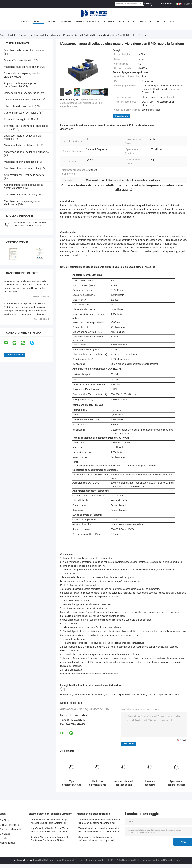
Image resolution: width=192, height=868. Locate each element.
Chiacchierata (121, 116)
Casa (3, 35)
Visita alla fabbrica (88, 22)
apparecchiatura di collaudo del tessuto (26, 152)
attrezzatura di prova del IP (19, 106)
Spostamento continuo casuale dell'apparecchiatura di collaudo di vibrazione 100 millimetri (176, 783)
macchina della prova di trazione (22, 67)
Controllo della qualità (119, 22)
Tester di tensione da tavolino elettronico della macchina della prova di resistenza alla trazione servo (99, 830)
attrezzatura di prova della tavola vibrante (126, 695)
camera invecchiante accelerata (22, 100)
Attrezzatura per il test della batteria (24, 175)
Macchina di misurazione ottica (22, 168)
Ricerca (147, 4)
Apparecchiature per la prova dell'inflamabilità (20, 85)
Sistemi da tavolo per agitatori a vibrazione (40, 35)
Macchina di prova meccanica (21, 162)
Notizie (161, 22)
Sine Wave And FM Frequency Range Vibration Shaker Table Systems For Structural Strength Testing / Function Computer (49, 822)
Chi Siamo (65, 22)
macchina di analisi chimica (20, 195)
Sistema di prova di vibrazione (89, 695)
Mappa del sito (7, 843)
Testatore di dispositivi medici (21, 145)
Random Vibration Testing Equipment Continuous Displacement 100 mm (49, 839)
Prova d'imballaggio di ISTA (20, 119)
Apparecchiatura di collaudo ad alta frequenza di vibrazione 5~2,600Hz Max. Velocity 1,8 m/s (124, 783)
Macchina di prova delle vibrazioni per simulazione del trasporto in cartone (31, 226)
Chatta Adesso (165, 4)
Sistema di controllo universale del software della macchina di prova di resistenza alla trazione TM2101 (96, 839)
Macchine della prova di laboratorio (24, 50)
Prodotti (38, 22)
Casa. (25, 22)
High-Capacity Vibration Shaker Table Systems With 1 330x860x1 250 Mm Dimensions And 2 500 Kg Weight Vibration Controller (49, 830)
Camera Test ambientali (17, 60)
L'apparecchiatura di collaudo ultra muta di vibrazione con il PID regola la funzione (81, 103)
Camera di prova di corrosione (21, 113)
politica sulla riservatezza (26, 860)
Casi (173, 22)
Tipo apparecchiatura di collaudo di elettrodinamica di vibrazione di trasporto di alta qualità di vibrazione (72, 783)
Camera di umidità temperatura (22, 93)
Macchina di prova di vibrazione (163, 695)
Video (52, 22)
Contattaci (146, 22)
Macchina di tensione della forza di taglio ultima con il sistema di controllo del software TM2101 (99, 822)
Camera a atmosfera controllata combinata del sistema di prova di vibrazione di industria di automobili (150, 783)
